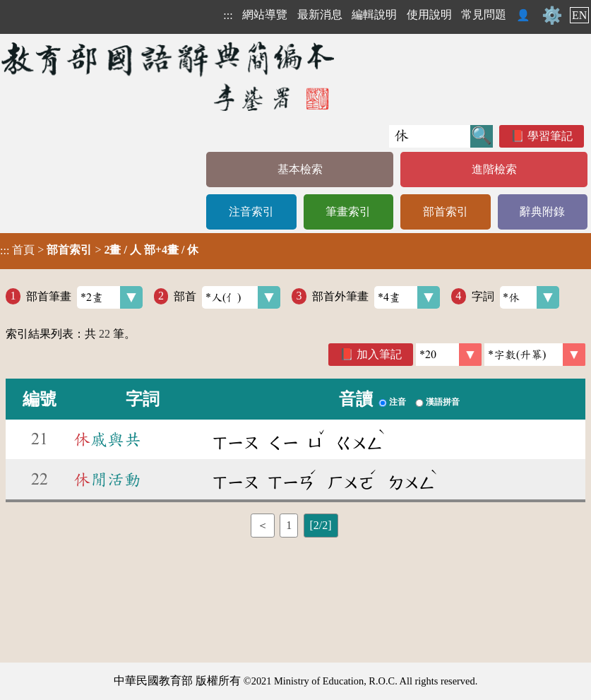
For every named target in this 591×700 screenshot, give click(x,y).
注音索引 (251, 212)
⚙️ (552, 16)
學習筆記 (550, 136)
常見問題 (484, 14)
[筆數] (449, 355)
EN (579, 15)
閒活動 (107, 480)
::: (228, 15)
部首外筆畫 (376, 297)
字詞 (516, 297)
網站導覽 (265, 14)
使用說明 (429, 14)
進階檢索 (494, 169)
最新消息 (320, 14)
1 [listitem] (289, 525)
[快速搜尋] (430, 136)
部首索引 (446, 212)
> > (99, 250)
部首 (227, 297)
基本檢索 (300, 169)
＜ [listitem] (263, 525)
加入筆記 (379, 354)
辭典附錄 (542, 212)
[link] (535, 355)
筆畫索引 (348, 212)
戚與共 (107, 439)
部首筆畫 (84, 297)
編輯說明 (374, 14)
